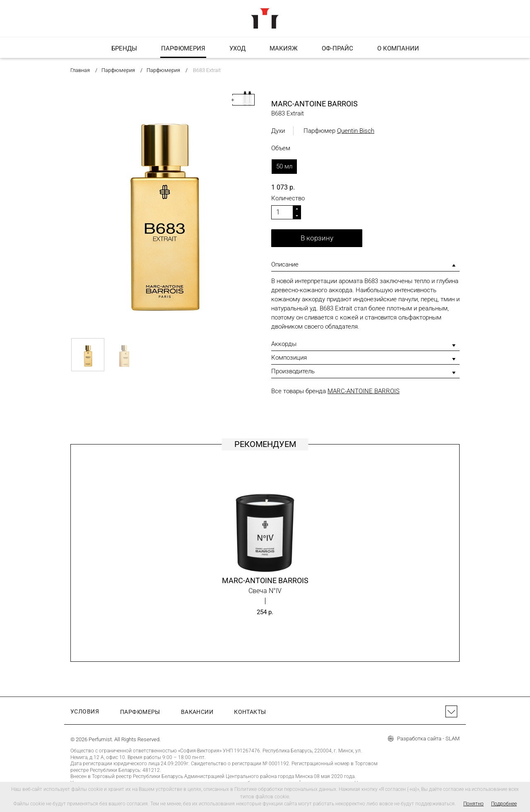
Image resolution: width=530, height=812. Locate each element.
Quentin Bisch (356, 131)
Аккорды (284, 344)
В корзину (317, 238)
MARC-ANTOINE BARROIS (364, 391)
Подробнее (504, 804)
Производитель (293, 371)
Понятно (473, 804)
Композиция (289, 358)
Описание (285, 264)
